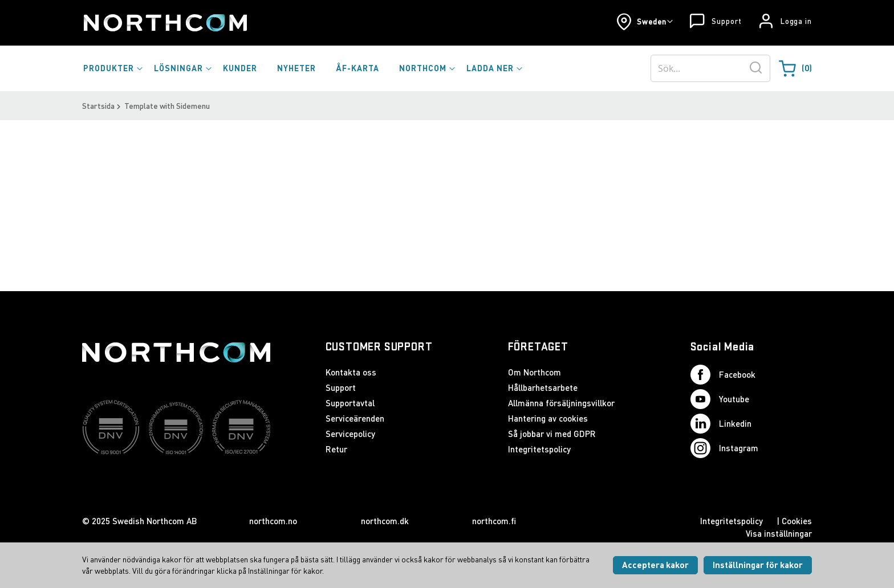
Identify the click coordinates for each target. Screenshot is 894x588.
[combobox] (710, 68)
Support (726, 21)
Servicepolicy (350, 434)
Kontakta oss (351, 372)
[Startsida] (164, 23)
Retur (336, 449)
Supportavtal (350, 403)
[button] (645, 22)
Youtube (720, 399)
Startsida (98, 106)
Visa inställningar (779, 533)
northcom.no (273, 521)
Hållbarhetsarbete (543, 387)
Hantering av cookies (548, 418)
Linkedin (721, 424)
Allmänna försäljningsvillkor (561, 403)
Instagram (724, 448)
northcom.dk (385, 521)
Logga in (796, 21)
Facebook (723, 375)
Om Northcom (535, 372)
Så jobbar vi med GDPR (552, 434)
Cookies (797, 521)
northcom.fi (494, 521)
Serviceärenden (355, 418)
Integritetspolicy (539, 449)
